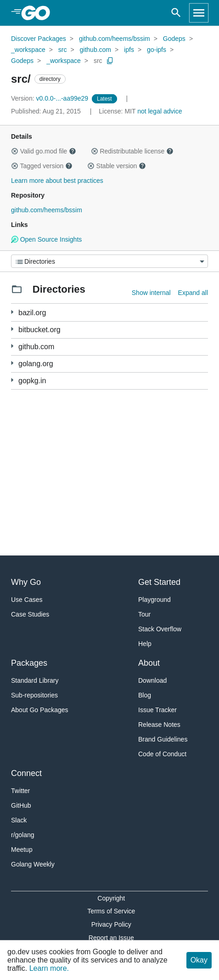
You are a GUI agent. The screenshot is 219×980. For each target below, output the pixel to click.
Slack (19, 820)
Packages (29, 663)
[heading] (39, 13)
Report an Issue (111, 938)
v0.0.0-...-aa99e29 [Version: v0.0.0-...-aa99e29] (51, 98)
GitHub (21, 805)
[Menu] (109, 261)
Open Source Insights (46, 239)
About (149, 663)
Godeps (174, 39)
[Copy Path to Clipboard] (110, 61)
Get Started (159, 582)
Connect (26, 773)
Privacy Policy (111, 924)
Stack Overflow (160, 629)
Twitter (20, 791)
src (63, 50)
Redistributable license (132, 151)
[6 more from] (12, 363)
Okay (199, 960)
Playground (154, 600)
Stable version (117, 166)
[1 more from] (12, 329)
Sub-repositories (34, 695)
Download (152, 680)
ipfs (129, 50)
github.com (95, 50)
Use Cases (27, 600)
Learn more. (49, 968)
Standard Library (35, 680)
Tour (144, 614)
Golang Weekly (33, 864)
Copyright (111, 898)
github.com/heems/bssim (115, 39)
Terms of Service (111, 911)
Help (145, 644)
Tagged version (42, 166)
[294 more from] (12, 346)
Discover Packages (39, 39)
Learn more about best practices (57, 181)
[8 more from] (12, 312)
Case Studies (30, 614)
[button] (15, 151)
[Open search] (176, 13)
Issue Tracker (157, 710)
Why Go (26, 582)
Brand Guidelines (163, 739)
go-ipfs (157, 50)
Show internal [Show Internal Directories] (151, 293)
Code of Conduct (162, 754)
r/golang (23, 835)
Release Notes (159, 725)
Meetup (22, 850)
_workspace (28, 50)
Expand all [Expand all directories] (193, 293)
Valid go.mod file (44, 151)
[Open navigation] (199, 13)
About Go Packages (40, 710)
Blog (145, 695)
